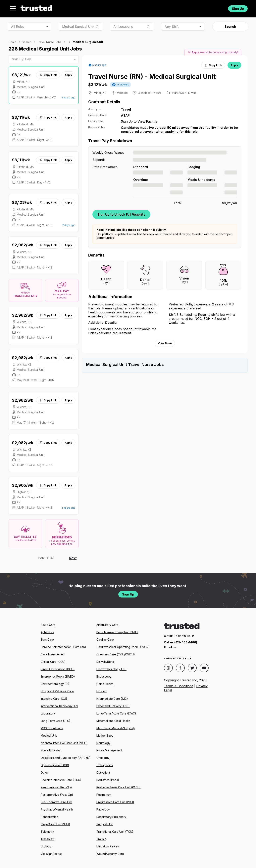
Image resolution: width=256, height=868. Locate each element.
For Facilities (198, 7)
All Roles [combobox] (18, 24)
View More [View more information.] (165, 341)
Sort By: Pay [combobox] (21, 57)
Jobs (103, 7)
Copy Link (48, 73)
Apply (68, 73)
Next (73, 556)
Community (172, 7)
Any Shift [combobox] (172, 24)
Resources (145, 7)
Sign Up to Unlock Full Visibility (121, 212)
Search (230, 24)
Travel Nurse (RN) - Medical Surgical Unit (152, 74)
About (122, 7)
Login (217, 7)
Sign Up (238, 7)
